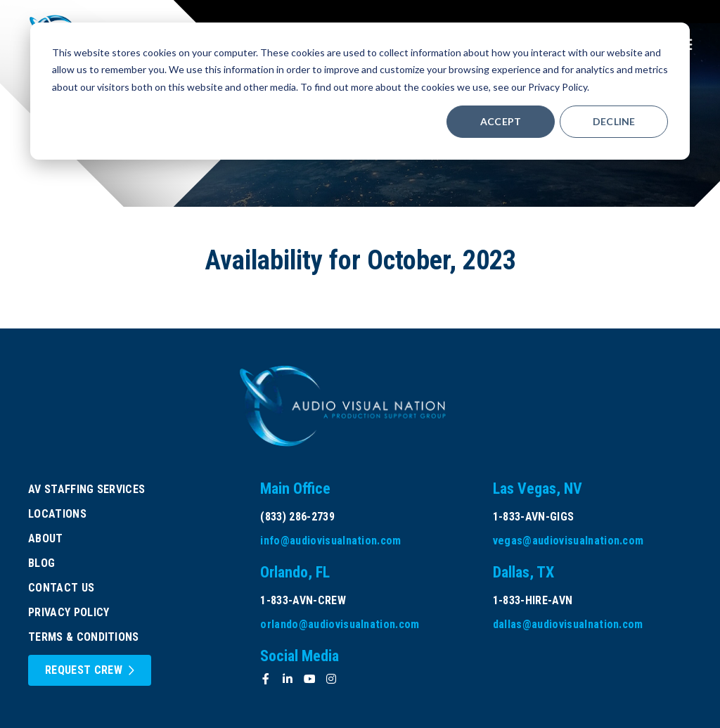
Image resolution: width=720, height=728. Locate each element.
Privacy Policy (69, 612)
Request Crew (84, 670)
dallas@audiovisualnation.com (568, 624)
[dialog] (360, 91)
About (46, 538)
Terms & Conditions (84, 637)
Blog (41, 563)
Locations (57, 514)
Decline (614, 121)
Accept (501, 121)
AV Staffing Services (86, 489)
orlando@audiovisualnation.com (340, 624)
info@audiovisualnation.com (330, 541)
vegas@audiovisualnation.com (568, 541)
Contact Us (61, 588)
